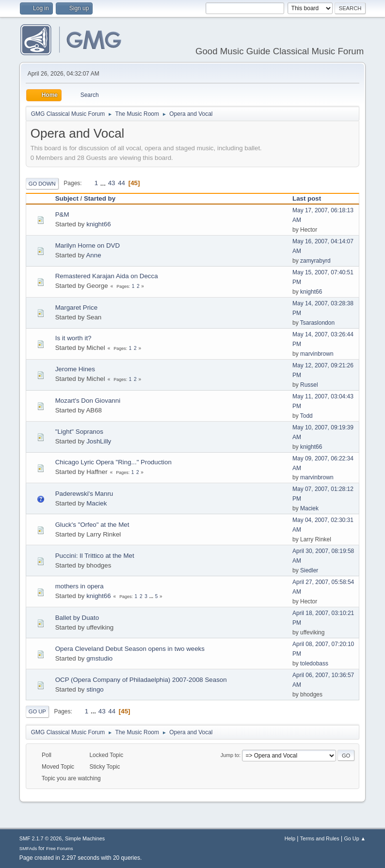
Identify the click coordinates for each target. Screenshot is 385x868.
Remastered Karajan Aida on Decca (107, 276)
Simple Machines (85, 838)
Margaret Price (76, 308)
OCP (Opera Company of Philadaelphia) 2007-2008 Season (141, 680)
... (104, 183)
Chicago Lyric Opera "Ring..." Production (113, 462)
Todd (306, 416)
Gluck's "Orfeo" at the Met (92, 525)
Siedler (309, 570)
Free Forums (60, 848)
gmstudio (99, 658)
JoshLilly (99, 441)
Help (290, 838)
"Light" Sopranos (79, 432)
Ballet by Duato (77, 618)
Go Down (42, 184)
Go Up (37, 711)
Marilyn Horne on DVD (88, 245)
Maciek (96, 503)
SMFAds (28, 848)
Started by (100, 198)
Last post (311, 198)
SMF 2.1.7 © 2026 (41, 838)
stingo (95, 689)
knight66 (98, 224)
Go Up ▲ (355, 838)
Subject (67, 198)
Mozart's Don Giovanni (88, 401)
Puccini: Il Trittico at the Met (95, 556)
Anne (93, 255)
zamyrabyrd (315, 261)
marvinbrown (317, 354)
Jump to (230, 755)
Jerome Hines (75, 369)
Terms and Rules (320, 838)
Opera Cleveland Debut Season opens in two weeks (130, 649)
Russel (309, 385)
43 (112, 183)
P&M (62, 214)
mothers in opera (80, 586)
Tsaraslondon (317, 323)
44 (121, 183)
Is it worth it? (73, 338)
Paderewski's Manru (84, 494)
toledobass (314, 663)
